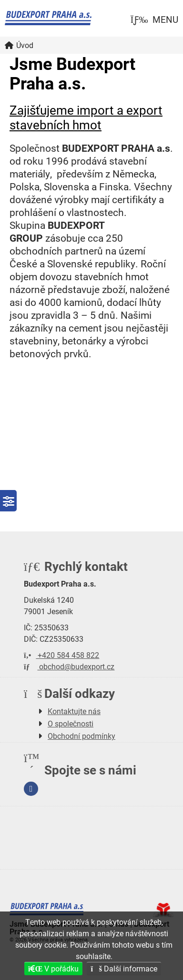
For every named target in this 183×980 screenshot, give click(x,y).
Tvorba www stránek (163, 910)
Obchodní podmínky (81, 736)
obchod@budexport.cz (69, 666)
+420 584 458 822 (61, 655)
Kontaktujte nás (74, 711)
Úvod (48, 18)
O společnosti (71, 723)
